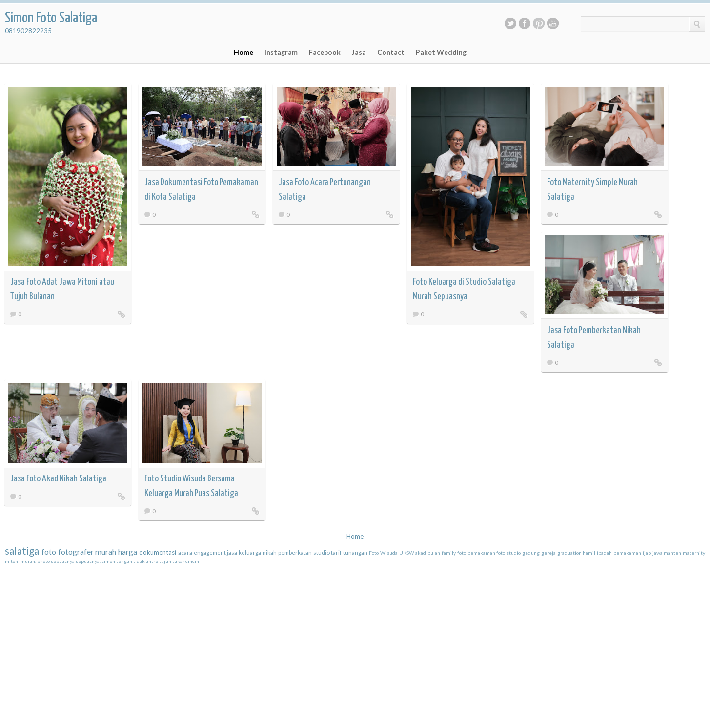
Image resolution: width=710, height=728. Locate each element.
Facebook (525, 23)
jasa (232, 552)
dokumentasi (158, 552)
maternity (694, 553)
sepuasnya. (88, 561)
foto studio (508, 553)
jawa (658, 553)
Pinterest (539, 23)
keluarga (250, 552)
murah (106, 552)
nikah (270, 552)
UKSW (407, 553)
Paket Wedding (441, 52)
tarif (336, 552)
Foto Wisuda (383, 553)
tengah (124, 561)
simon (108, 561)
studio (322, 552)
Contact (391, 52)
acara (185, 552)
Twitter (510, 23)
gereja (548, 553)
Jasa (359, 52)
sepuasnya (63, 561)
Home (243, 52)
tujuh (165, 561)
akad (421, 553)
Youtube (553, 23)
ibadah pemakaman (619, 553)
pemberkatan (295, 552)
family (449, 553)
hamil (589, 553)
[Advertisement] (78, 626)
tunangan (355, 552)
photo (43, 561)
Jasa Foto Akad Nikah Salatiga (58, 479)
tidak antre (146, 561)
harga (128, 552)
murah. (28, 561)
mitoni (12, 561)
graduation (569, 553)
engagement (210, 552)
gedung (531, 553)
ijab (647, 553)
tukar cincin (186, 561)
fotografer (76, 552)
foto (49, 552)
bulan (434, 553)
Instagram (281, 52)
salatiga (22, 551)
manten (672, 553)
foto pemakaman (476, 553)
